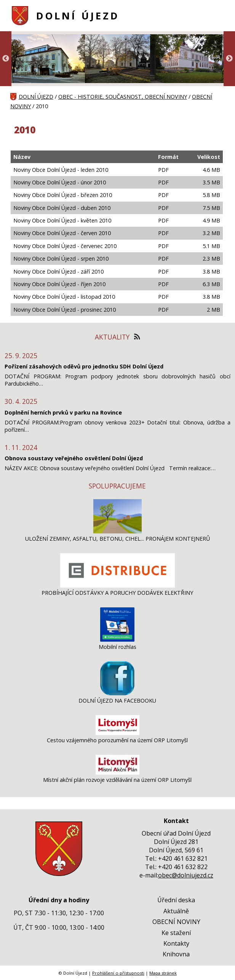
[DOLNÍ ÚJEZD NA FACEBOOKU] (117, 693)
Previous (6, 59)
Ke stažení (176, 933)
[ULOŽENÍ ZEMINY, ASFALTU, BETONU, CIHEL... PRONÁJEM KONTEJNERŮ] (117, 531)
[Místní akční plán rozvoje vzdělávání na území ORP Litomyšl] (117, 773)
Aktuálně (176, 911)
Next (229, 59)
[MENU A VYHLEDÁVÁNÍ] (220, 16)
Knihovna (176, 954)
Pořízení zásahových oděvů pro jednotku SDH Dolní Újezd (84, 366)
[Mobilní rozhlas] (117, 640)
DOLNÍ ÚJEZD (78, 16)
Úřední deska (176, 900)
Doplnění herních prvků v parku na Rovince (63, 412)
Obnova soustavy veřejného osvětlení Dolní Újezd (74, 458)
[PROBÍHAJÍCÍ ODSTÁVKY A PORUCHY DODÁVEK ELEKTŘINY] (117, 585)
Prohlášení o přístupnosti (118, 973)
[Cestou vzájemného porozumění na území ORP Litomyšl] (117, 733)
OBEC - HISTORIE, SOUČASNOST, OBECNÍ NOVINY (123, 97)
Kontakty (176, 943)
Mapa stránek (163, 973)
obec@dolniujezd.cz (186, 875)
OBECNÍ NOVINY (176, 922)
